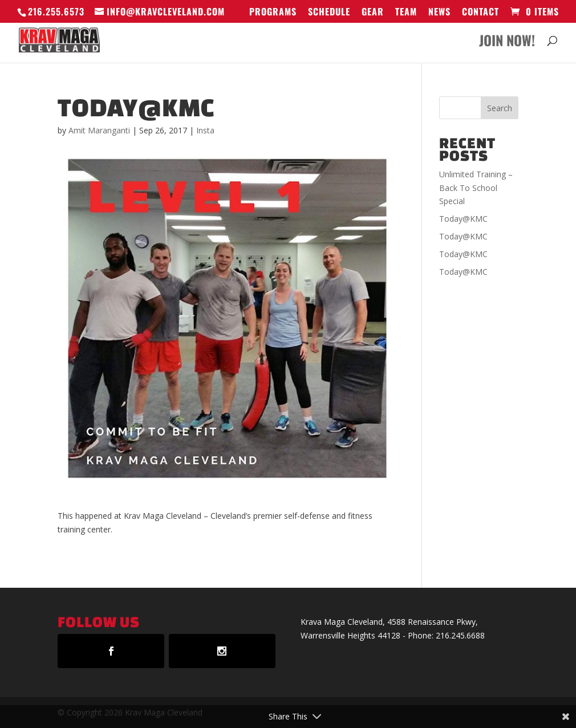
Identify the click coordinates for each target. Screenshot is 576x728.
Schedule (329, 13)
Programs (273, 13)
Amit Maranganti (99, 130)
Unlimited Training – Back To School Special (476, 188)
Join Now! (507, 43)
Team (406, 13)
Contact (480, 13)
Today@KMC (463, 219)
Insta (205, 130)
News (439, 13)
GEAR (373, 13)
